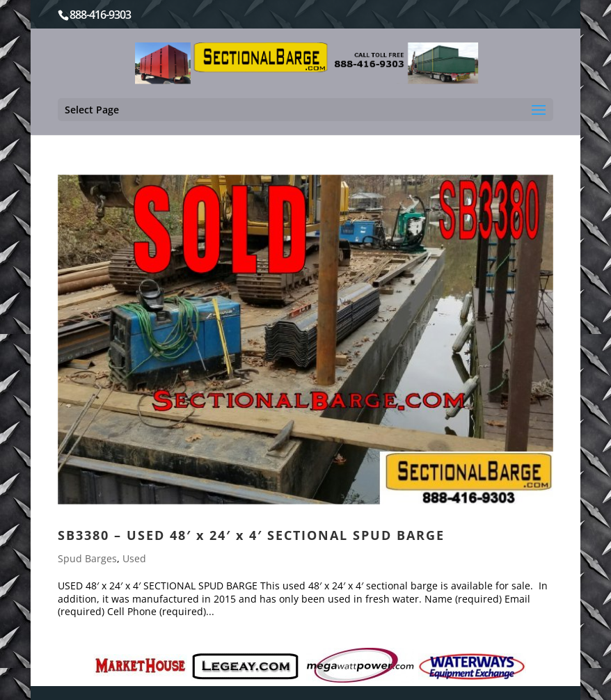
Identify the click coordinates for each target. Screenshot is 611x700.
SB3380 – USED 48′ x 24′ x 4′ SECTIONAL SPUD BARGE (251, 535)
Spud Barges (87, 558)
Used (134, 558)
